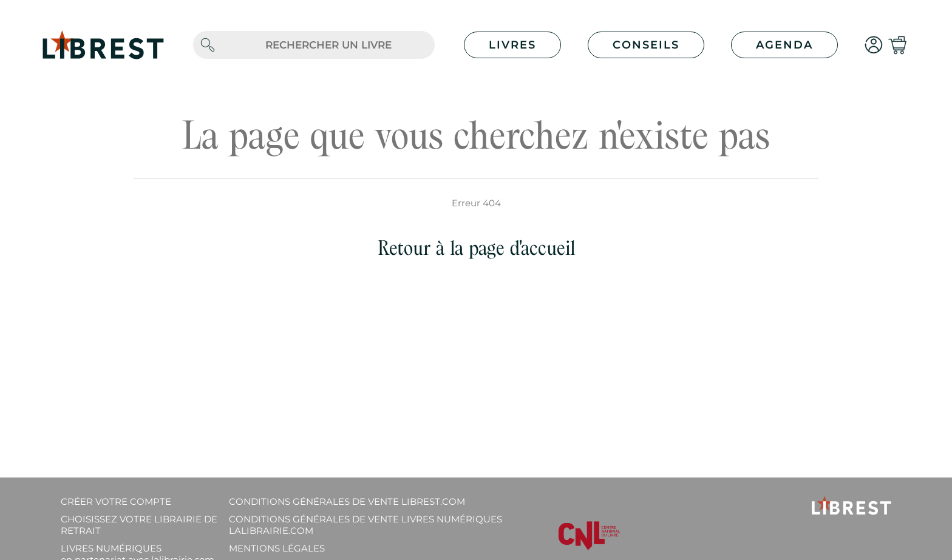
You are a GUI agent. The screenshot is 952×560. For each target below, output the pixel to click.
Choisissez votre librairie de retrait (139, 525)
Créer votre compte (116, 501)
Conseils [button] (646, 45)
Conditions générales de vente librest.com (347, 501)
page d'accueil (522, 248)
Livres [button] (512, 45)
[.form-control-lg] (328, 45)
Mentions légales (277, 548)
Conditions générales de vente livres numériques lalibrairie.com (365, 525)
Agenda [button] (784, 45)
